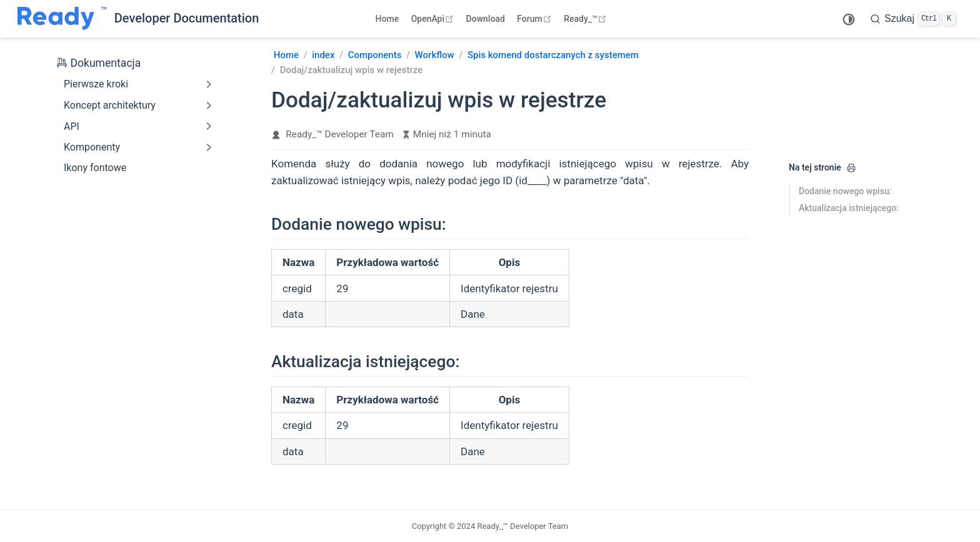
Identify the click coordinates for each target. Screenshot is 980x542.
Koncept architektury (110, 105)
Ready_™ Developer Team (340, 134)
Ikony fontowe (95, 168)
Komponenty (92, 147)
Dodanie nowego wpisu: (845, 191)
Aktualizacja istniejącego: (849, 208)
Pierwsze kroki (96, 84)
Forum (535, 19)
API (72, 126)
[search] (913, 19)
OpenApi (434, 19)
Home (387, 19)
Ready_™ (587, 19)
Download (486, 19)
